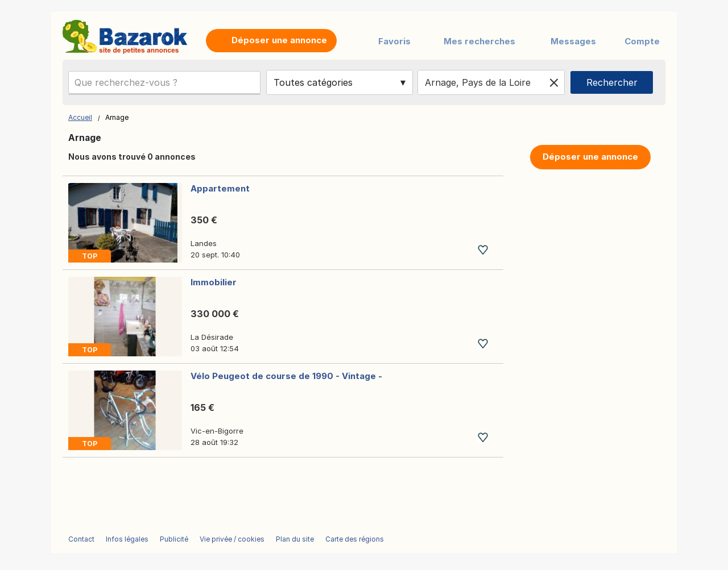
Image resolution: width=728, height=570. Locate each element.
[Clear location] (554, 82)
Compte (642, 41)
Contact (81, 539)
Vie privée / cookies (232, 539)
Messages (573, 41)
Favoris (394, 41)
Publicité (174, 539)
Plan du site (295, 539)
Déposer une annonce (590, 157)
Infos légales (127, 539)
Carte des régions (355, 539)
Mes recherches (479, 41)
